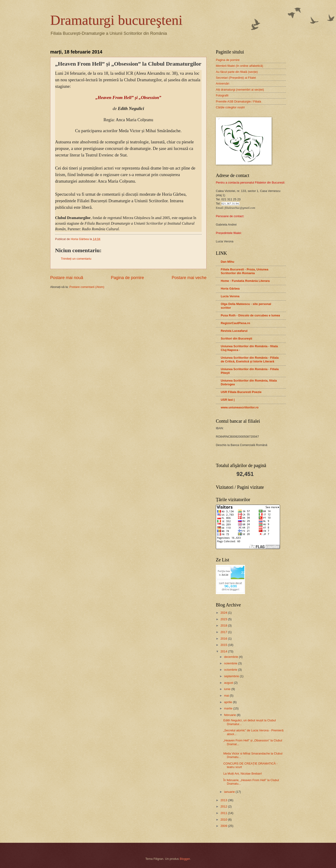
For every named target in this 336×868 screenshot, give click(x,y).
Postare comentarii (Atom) (87, 287)
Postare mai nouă (67, 278)
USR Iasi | (228, 400)
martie (229, 708)
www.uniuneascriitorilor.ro (240, 407)
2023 (224, 619)
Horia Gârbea (230, 289)
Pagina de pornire (127, 278)
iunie (228, 689)
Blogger (185, 859)
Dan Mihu (227, 262)
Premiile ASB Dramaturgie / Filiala (238, 101)
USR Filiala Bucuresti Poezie (241, 392)
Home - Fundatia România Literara (245, 281)
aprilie (228, 702)
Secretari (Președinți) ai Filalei (236, 78)
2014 (224, 651)
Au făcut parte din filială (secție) (237, 72)
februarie (230, 715)
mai (227, 696)
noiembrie (231, 663)
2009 (224, 826)
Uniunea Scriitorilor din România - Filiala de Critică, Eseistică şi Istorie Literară (250, 360)
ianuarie (230, 792)
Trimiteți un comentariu (76, 259)
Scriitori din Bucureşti (236, 338)
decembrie (231, 657)
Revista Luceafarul (234, 331)
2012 (224, 806)
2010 (224, 820)
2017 (224, 632)
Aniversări (222, 83)
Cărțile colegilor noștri (230, 107)
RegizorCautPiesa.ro (235, 323)
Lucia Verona (230, 296)
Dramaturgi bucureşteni (116, 20)
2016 (224, 639)
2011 (224, 813)
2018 (224, 625)
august (229, 683)
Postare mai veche (189, 278)
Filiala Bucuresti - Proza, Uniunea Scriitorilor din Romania (245, 271)
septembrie (232, 676)
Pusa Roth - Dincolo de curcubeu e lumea (250, 315)
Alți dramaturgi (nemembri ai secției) (240, 90)
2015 (224, 645)
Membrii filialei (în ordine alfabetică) (240, 66)
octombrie (231, 670)
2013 (224, 800)
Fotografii (222, 95)
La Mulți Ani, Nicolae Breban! (243, 774)
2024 (224, 613)
